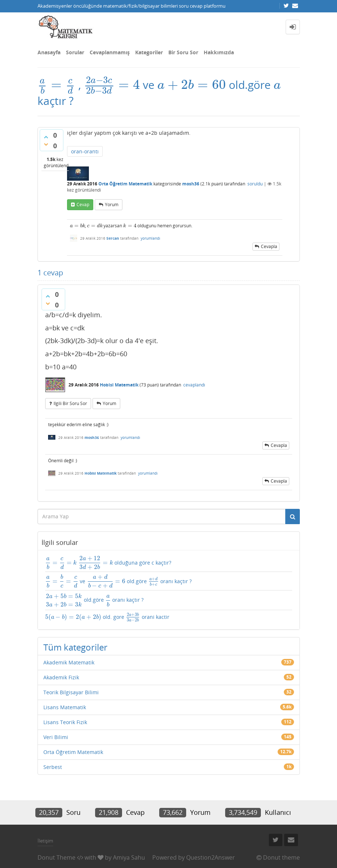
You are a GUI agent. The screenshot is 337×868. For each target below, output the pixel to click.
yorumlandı (150, 238)
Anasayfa (49, 52)
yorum (112, 205)
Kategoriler (149, 52)
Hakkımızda (219, 52)
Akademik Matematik (69, 662)
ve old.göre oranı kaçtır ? (119, 581)
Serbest (53, 767)
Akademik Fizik (61, 677)
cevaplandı (194, 385)
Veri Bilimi (56, 737)
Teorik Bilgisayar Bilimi (71, 692)
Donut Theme (56, 857)
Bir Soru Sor (183, 52)
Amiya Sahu (129, 857)
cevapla (269, 246)
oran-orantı (85, 151)
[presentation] (56, 85)
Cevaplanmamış (110, 52)
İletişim (45, 841)
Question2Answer (211, 857)
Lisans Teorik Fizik (65, 722)
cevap (83, 205)
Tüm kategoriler (75, 647)
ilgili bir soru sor (70, 403)
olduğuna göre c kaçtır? (108, 563)
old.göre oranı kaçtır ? (95, 600)
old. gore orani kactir (107, 617)
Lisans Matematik (65, 707)
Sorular (75, 52)
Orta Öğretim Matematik (125, 184)
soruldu (255, 184)
